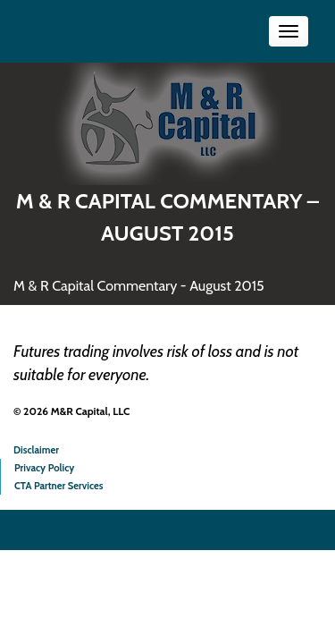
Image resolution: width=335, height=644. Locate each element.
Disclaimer (36, 450)
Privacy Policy (44, 468)
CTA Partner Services (59, 486)
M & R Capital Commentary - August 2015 (139, 286)
